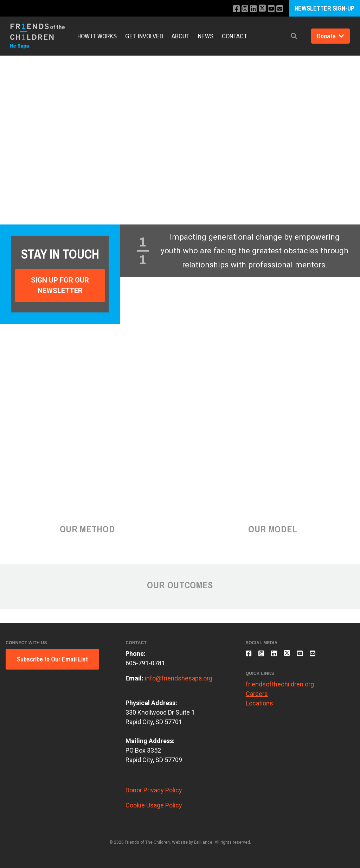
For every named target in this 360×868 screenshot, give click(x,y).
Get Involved (144, 36)
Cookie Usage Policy (154, 805)
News (206, 36)
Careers (257, 698)
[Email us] (279, 9)
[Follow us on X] (259, 9)
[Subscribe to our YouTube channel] (269, 9)
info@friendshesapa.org (179, 678)
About (181, 36)
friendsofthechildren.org (280, 688)
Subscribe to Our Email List (52, 659)
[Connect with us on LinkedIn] (249, 9)
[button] (294, 36)
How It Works (97, 36)
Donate (330, 36)
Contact (234, 36)
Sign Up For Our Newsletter (60, 285)
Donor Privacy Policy (154, 790)
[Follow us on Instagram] (240, 9)
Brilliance (203, 842)
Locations (259, 707)
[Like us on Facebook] (230, 9)
